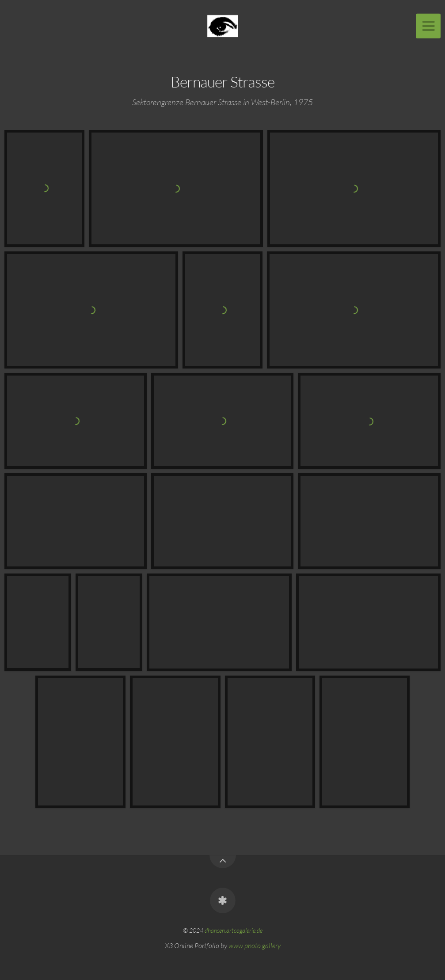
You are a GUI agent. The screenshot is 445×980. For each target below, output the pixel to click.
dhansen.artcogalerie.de (234, 930)
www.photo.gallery (255, 946)
